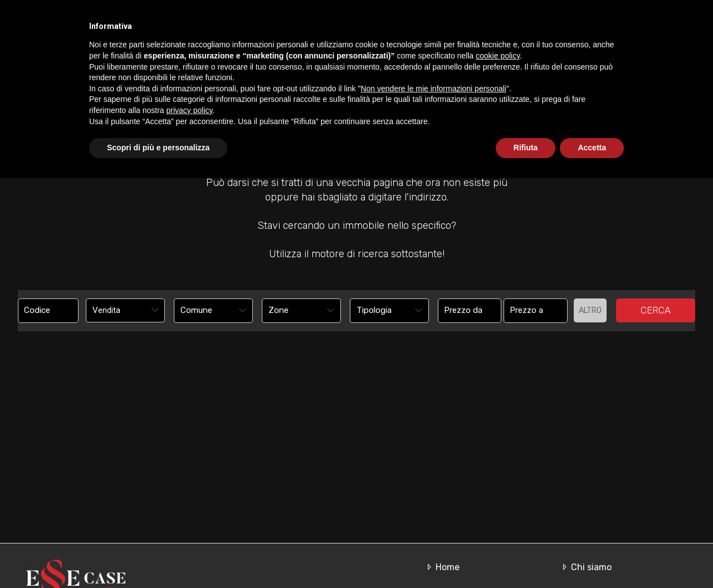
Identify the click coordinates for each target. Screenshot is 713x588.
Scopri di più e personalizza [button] (158, 557)
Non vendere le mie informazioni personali (433, 498)
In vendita (478, 48)
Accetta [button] (592, 557)
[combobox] (125, 310)
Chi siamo (414, 48)
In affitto (538, 48)
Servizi (592, 48)
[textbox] (206, 310)
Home (357, 48)
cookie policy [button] (498, 465)
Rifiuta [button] (526, 557)
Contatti (646, 48)
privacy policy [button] (190, 520)
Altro (590, 310)
